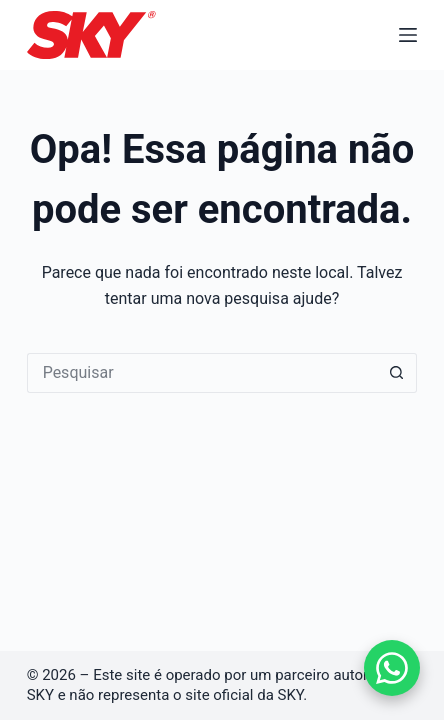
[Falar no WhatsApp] (392, 668)
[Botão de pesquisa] (397, 373)
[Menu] (408, 35)
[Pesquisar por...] (202, 373)
